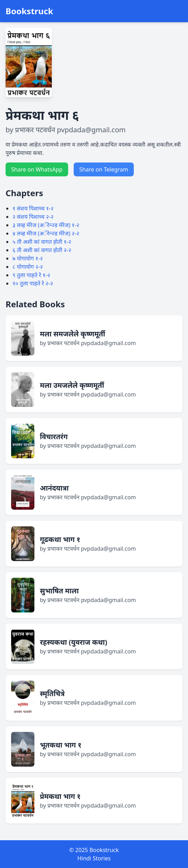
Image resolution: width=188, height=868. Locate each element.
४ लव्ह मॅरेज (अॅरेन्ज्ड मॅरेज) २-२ (46, 233)
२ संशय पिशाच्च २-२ (33, 217)
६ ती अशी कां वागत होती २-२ (42, 250)
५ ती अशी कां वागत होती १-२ (42, 242)
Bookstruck (29, 11)
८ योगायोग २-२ (28, 267)
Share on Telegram (104, 169)
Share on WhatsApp (37, 169)
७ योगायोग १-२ (28, 258)
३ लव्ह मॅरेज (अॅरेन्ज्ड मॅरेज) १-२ (46, 225)
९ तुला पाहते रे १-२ (31, 275)
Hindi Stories (94, 858)
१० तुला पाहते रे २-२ (33, 283)
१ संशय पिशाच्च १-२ (33, 208)
